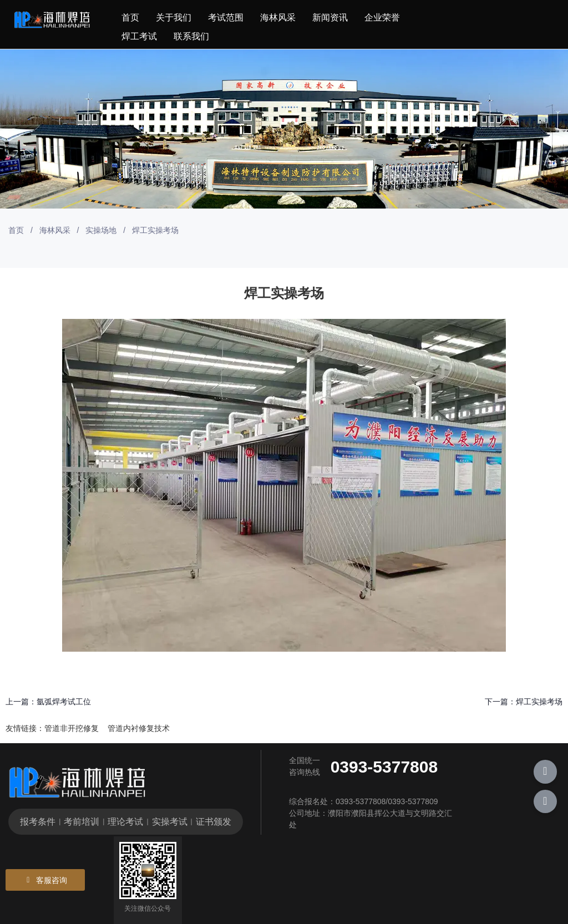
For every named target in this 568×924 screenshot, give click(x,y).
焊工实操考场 (539, 702)
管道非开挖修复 (72, 728)
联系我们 (191, 36)
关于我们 (174, 17)
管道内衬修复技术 (139, 728)
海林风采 (278, 17)
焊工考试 (139, 36)
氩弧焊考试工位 (64, 702)
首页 (130, 17)
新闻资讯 (330, 17)
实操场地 (101, 230)
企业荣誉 (382, 17)
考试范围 (226, 17)
